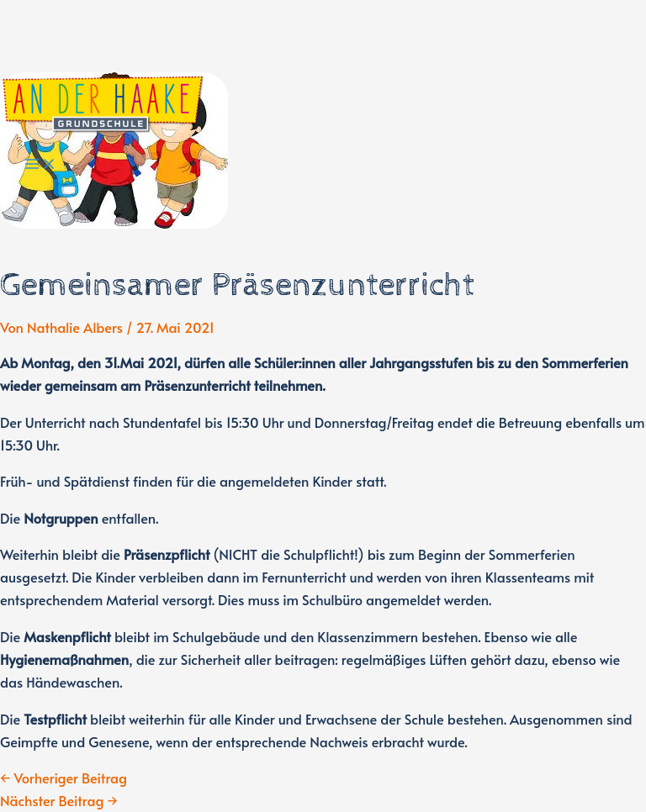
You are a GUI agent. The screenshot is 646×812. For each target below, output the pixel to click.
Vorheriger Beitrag (64, 778)
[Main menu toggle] (40, 165)
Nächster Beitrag (59, 801)
